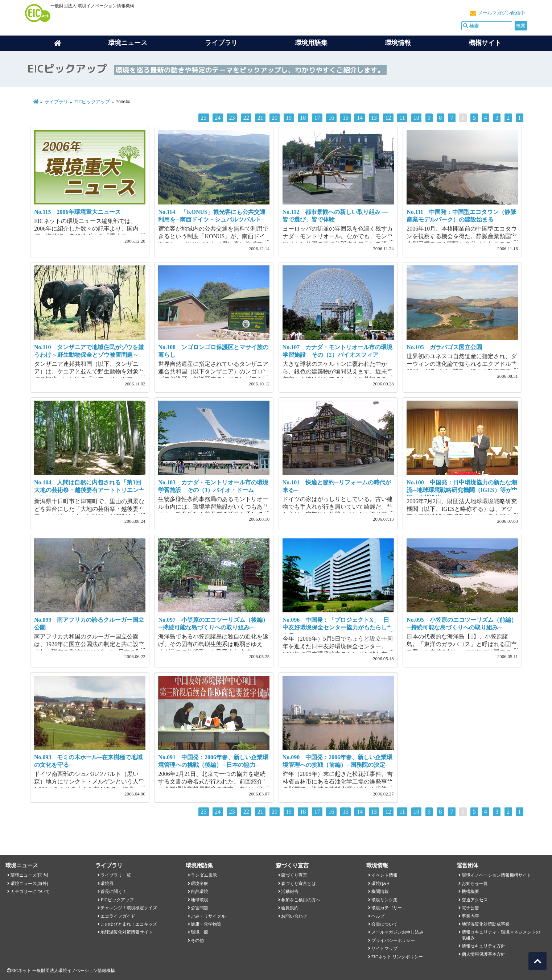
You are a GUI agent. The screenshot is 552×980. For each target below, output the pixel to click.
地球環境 (199, 900)
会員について (384, 924)
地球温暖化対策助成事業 (486, 924)
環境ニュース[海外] (29, 884)
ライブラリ (221, 43)
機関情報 (380, 892)
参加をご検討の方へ (301, 900)
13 (374, 118)
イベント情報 (384, 875)
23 (232, 118)
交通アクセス (475, 900)
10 (416, 118)
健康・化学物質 (206, 924)
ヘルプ (378, 916)
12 (388, 118)
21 (260, 118)
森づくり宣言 (294, 875)
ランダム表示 (204, 875)
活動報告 (290, 892)
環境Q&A (380, 884)
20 (275, 118)
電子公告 (470, 908)
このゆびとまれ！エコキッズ (129, 924)
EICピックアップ (92, 102)
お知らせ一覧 (475, 884)
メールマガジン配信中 (502, 13)
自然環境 (199, 892)
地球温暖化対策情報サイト (127, 932)
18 (303, 118)
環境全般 (199, 884)
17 (317, 118)
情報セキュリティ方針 (483, 946)
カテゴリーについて (30, 892)
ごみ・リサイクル (208, 916)
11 (402, 118)
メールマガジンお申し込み (397, 932)
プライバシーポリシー (393, 940)
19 (289, 118)
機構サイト (485, 43)
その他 (197, 940)
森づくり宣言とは (298, 884)
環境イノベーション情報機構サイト (497, 875)
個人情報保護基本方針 (483, 954)
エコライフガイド (118, 916)
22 (246, 118)
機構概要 (470, 892)
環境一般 (199, 932)
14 (360, 118)
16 (331, 118)
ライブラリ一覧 (116, 875)
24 (218, 118)
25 (203, 118)
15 (346, 118)
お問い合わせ (294, 916)
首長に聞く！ (114, 892)
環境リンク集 (384, 900)
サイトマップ (384, 948)
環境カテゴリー (387, 908)
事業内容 (470, 916)
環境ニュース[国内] (29, 875)
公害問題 (199, 908)
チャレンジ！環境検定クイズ (129, 908)
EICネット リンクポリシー (397, 957)
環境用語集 (311, 43)
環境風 (107, 884)
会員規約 (290, 908)
